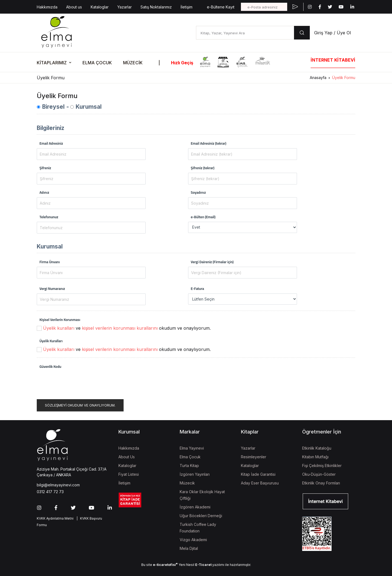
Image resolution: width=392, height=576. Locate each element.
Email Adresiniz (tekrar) (209, 143)
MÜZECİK (133, 63)
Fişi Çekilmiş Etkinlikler (322, 466)
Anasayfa (318, 78)
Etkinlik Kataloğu (317, 448)
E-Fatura (197, 289)
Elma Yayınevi (192, 448)
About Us (127, 457)
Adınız (44, 192)
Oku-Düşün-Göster (319, 474)
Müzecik (187, 483)
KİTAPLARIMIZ (52, 63)
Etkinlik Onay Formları (321, 483)
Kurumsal (89, 107)
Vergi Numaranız (52, 289)
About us (74, 7)
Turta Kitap (189, 466)
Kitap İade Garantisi (258, 474)
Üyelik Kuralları (51, 341)
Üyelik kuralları (59, 328)
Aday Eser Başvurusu (260, 483)
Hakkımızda (47, 7)
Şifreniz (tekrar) (203, 168)
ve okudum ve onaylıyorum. (127, 328)
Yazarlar (125, 7)
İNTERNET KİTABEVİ (333, 60)
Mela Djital (189, 548)
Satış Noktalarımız (156, 7)
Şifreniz (45, 168)
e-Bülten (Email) (203, 217)
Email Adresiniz (51, 143)
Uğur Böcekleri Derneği (201, 516)
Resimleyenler (254, 457)
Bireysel (53, 107)
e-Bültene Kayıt (221, 7)
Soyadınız (198, 192)
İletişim (186, 7)
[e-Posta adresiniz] (264, 7)
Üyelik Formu (344, 78)
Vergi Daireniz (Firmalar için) (212, 262)
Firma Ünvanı (50, 262)
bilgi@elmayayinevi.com (58, 485)
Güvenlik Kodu (50, 366)
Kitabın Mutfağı (315, 457)
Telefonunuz (49, 217)
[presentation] (78, 382)
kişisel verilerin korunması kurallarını (120, 328)
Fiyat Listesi (129, 474)
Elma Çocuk (190, 457)
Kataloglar (100, 7)
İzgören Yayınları (195, 474)
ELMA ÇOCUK (97, 63)
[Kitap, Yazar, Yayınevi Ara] (245, 33)
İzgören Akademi (195, 507)
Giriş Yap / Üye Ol (333, 33)
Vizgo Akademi (193, 540)
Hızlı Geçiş (182, 63)
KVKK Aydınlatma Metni (55, 518)
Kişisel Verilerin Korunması (60, 320)
